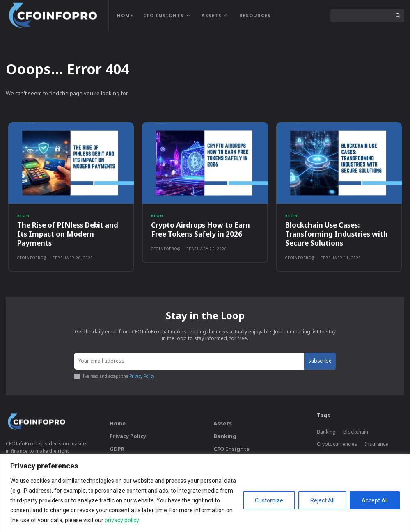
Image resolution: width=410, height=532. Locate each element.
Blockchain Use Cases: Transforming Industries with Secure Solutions (337, 234)
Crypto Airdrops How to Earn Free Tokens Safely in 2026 (200, 229)
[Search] (398, 16)
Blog (23, 216)
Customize (269, 500)
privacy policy (122, 520)
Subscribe (320, 361)
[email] (189, 361)
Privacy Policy (142, 376)
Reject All (322, 500)
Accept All (375, 500)
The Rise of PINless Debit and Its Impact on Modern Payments (68, 234)
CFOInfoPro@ (32, 258)
